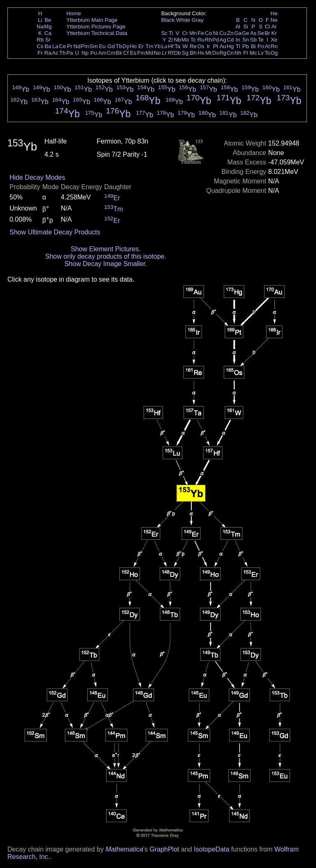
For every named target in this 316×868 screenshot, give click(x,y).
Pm (85, 46)
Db (178, 53)
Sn (246, 40)
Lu (164, 46)
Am (102, 53)
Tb (119, 46)
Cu (223, 33)
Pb (246, 46)
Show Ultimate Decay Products (55, 232)
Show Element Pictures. (106, 249)
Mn (193, 33)
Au (223, 46)
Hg (230, 46)
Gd (111, 46)
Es (133, 53)
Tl (238, 46)
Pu (93, 53)
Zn (230, 33)
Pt (216, 46)
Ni (216, 33)
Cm (111, 53)
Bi (253, 46)
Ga (238, 33)
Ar (274, 27)
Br (267, 33)
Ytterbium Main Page (92, 20)
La (55, 46)
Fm (141, 53)
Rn (274, 46)
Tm (149, 46)
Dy (126, 46)
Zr (171, 40)
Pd (216, 40)
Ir (208, 46)
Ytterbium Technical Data (97, 33)
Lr (165, 53)
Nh (238, 53)
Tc (193, 40)
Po (261, 46)
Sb (253, 40)
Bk (119, 53)
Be (48, 20)
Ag (223, 40)
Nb (178, 40)
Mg (48, 27)
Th (63, 53)
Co (208, 33)
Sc (165, 33)
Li (40, 20)
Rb (40, 40)
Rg (223, 53)
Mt (208, 53)
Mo (185, 40)
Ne (274, 20)
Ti (171, 33)
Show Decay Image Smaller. (106, 264)
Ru (201, 40)
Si (246, 27)
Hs (201, 53)
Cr (185, 33)
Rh (208, 40)
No (157, 53)
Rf (171, 53)
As (253, 33)
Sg (185, 53)
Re (193, 46)
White (183, 20)
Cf (126, 53)
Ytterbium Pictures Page (96, 27)
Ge (246, 33)
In (238, 40)
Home (74, 13)
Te (261, 40)
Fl (245, 53)
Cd (230, 40)
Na (40, 27)
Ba (48, 46)
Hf (171, 46)
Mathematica (124, 849)
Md (150, 53)
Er (141, 46)
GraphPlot (164, 849)
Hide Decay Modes (37, 177)
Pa (70, 53)
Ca (48, 33)
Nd (77, 46)
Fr (40, 53)
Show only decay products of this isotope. (106, 256)
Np (85, 53)
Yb (157, 46)
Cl (267, 27)
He (274, 13)
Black (168, 20)
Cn (230, 53)
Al (238, 27)
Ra (48, 53)
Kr (274, 33)
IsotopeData (211, 849)
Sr (48, 40)
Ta (177, 46)
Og (274, 53)
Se (261, 33)
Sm (94, 46)
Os (201, 46)
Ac (56, 53)
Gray (198, 20)
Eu (102, 46)
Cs (40, 46)
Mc (253, 53)
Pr (70, 46)
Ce (62, 46)
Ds (216, 53)
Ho (133, 46)
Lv (261, 53)
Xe (274, 40)
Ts (267, 53)
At (267, 46)
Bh (193, 53)
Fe (201, 33)
